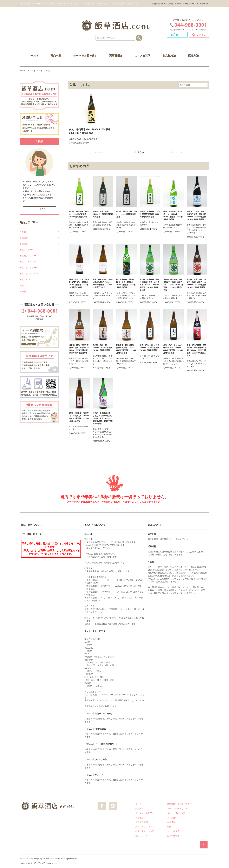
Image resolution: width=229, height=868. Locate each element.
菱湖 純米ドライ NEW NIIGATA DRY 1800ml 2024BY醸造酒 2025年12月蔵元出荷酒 (79, 283)
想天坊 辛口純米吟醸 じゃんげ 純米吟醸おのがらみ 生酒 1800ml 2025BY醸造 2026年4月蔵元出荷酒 (103, 418)
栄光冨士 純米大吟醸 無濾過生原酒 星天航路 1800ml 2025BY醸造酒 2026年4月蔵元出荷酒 (197, 215)
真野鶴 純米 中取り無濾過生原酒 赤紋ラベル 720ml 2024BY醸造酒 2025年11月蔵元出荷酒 (80, 349)
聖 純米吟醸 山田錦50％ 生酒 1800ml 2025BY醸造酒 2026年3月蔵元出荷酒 (126, 283)
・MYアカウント (202, 4)
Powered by (38, 863)
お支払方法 (169, 56)
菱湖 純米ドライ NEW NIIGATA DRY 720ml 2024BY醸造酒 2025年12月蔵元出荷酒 (103, 283)
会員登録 (171, 822)
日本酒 (32, 71)
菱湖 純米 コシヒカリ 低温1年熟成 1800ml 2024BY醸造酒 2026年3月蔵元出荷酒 (174, 349)
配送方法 (193, 56)
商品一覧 (56, 56)
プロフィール (39, 209)
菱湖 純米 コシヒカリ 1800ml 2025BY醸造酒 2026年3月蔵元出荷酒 (150, 348)
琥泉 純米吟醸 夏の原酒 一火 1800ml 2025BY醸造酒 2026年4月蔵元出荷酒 (173, 215)
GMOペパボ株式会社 (57, 859)
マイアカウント (174, 818)
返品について (142, 836)
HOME (34, 56)
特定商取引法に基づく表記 (179, 804)
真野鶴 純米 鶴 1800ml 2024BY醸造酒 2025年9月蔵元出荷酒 (103, 348)
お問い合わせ (173, 836)
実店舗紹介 (116, 56)
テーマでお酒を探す (85, 56)
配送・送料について (145, 831)
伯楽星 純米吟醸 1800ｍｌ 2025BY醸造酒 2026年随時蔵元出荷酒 (79, 214)
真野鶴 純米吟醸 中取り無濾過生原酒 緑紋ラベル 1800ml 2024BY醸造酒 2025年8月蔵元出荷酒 (149, 285)
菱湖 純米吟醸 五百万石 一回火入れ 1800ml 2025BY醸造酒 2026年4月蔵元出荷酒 (80, 417)
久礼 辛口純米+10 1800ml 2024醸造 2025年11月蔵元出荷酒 (91, 131)
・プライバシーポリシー (184, 4)
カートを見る (173, 831)
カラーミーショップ (26, 859)
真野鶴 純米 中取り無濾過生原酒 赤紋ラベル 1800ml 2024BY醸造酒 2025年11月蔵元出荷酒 (197, 283)
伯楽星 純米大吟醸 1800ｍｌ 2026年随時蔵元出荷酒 (103, 214)
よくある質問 (143, 56)
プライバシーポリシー (177, 809)
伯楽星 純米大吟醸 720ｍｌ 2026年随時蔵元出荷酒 (126, 214)
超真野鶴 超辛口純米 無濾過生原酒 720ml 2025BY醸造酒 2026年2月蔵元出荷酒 (126, 349)
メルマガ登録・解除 (176, 813)
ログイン (171, 827)
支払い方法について (145, 827)
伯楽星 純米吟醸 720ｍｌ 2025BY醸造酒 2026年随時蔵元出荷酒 (150, 214)
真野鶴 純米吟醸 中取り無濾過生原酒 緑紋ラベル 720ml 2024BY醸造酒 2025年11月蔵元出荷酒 (173, 285)
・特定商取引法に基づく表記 (161, 4)
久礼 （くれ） (45, 71)
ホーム (23, 71)
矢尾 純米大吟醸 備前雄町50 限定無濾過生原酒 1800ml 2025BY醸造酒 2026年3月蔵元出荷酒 (197, 350)
